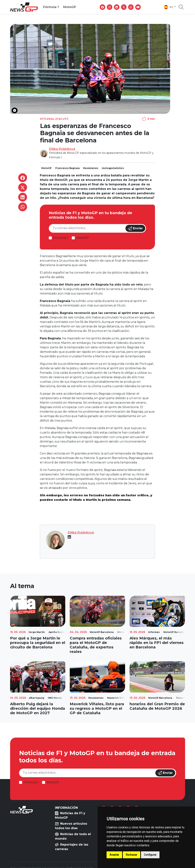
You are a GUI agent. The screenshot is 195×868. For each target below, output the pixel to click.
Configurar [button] (150, 855)
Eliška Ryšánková (62, 149)
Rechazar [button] (132, 855)
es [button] (169, 7)
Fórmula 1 (51, 7)
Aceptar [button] (114, 855)
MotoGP (70, 7)
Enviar (135, 229)
